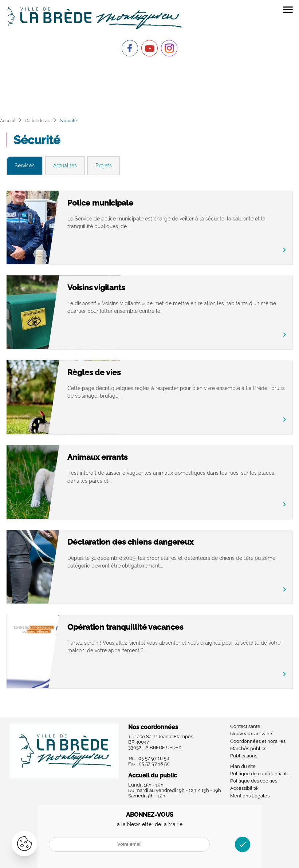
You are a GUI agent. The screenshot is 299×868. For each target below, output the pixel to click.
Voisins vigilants (148, 288)
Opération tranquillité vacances (177, 627)
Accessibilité (244, 788)
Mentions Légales (250, 796)
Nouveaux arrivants (252, 734)
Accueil (8, 121)
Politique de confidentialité (260, 774)
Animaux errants (149, 457)
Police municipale (152, 203)
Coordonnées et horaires (258, 741)
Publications (244, 756)
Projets (104, 166)
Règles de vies (146, 372)
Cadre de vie (38, 121)
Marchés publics (248, 748)
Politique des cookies (254, 781)
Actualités (65, 166)
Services (25, 166)
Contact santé (245, 726)
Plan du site (243, 766)
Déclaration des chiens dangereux (182, 542)
